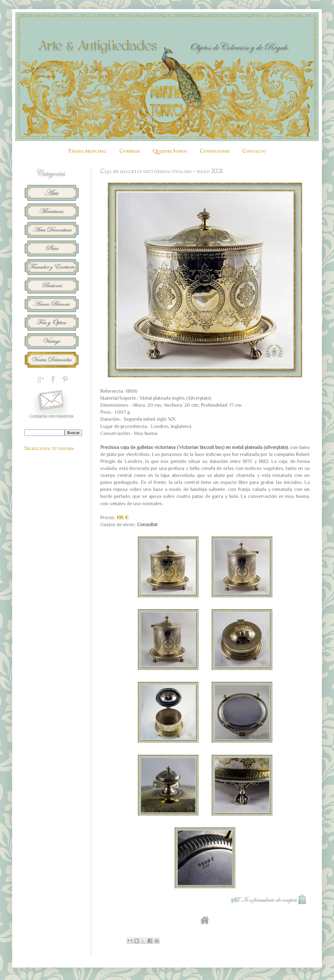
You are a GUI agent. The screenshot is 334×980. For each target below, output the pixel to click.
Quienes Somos (170, 151)
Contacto (254, 151)
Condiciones (215, 151)
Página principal (87, 151)
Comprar (130, 151)
